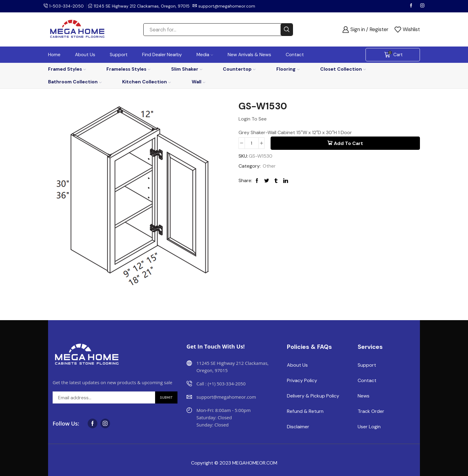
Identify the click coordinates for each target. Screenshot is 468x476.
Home (54, 55)
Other (269, 166)
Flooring (288, 69)
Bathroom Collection (75, 82)
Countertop (239, 69)
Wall (198, 82)
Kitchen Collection (146, 82)
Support (119, 55)
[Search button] (287, 30)
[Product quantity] (252, 143)
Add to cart (348, 143)
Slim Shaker (187, 69)
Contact (295, 55)
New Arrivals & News (249, 55)
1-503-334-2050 (67, 6)
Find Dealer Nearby (162, 55)
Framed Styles (67, 69)
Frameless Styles (128, 69)
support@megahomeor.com (228, 6)
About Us (85, 55)
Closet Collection (343, 69)
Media (205, 55)
